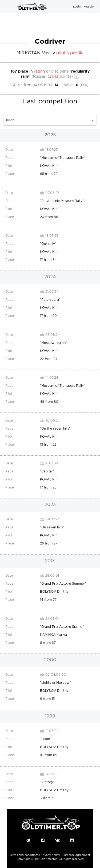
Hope (46, 739)
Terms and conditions (24, 855)
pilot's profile (70, 53)
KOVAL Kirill (50, 166)
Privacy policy (50, 855)
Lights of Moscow (55, 683)
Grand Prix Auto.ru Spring (62, 627)
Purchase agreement (76, 855)
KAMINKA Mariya (53, 635)
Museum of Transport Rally (63, 158)
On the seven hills (55, 429)
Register (89, 7)
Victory (47, 782)
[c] (50, 120)
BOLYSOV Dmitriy (54, 592)
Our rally (48, 244)
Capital (47, 471)
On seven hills (52, 527)
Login (77, 7)
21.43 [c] (54, 77)
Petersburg (50, 300)
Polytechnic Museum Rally (62, 201)
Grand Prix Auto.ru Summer (63, 584)
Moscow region (53, 343)
